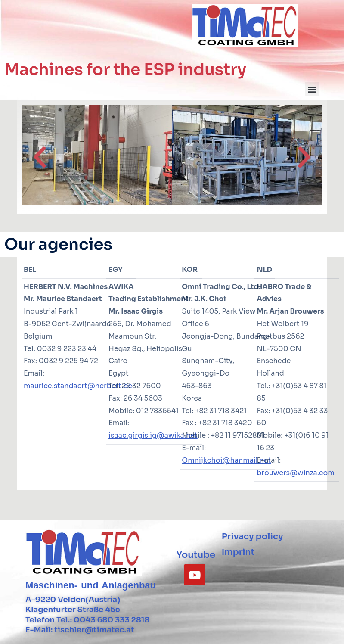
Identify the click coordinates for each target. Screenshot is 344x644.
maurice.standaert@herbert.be (78, 386)
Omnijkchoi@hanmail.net (226, 460)
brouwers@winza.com (295, 473)
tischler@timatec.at (94, 630)
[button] (312, 89)
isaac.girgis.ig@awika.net (153, 435)
